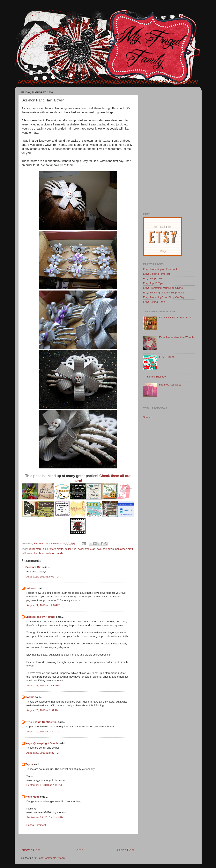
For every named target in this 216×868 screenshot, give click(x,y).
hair (99, 549)
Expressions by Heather (41, 617)
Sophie (30, 697)
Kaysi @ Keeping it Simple (42, 743)
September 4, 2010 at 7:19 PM (44, 785)
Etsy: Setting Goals (154, 302)
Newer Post (31, 850)
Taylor (29, 764)
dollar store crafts (53, 549)
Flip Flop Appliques (170, 385)
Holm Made (33, 797)
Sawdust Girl (34, 567)
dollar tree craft (86, 549)
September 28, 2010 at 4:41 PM (45, 817)
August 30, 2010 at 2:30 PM (43, 732)
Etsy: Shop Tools (153, 279)
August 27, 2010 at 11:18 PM (43, 605)
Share (147, 417)
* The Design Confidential (41, 722)
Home (79, 850)
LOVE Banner (167, 357)
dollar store (35, 549)
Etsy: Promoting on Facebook (160, 269)
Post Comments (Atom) (51, 858)
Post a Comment (36, 825)
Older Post (126, 850)
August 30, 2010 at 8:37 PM (43, 753)
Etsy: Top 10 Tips (153, 283)
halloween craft (124, 549)
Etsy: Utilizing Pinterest (157, 274)
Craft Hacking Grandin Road (176, 318)
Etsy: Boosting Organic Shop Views (164, 293)
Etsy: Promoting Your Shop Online (163, 288)
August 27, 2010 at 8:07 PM (43, 577)
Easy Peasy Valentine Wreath (176, 337)
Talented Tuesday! (156, 377)
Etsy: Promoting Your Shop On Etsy (164, 297)
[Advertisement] (78, 841)
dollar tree (71, 549)
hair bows (108, 549)
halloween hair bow (33, 553)
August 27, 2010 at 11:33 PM (43, 685)
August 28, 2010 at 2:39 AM (43, 710)
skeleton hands (54, 553)
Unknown (31, 588)
